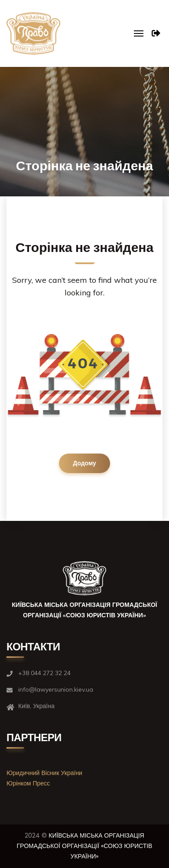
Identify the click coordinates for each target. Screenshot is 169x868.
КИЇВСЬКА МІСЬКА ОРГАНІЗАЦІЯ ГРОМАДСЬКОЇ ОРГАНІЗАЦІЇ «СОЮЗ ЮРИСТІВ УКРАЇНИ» (85, 846)
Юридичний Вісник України (44, 773)
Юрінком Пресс (28, 783)
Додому (84, 463)
